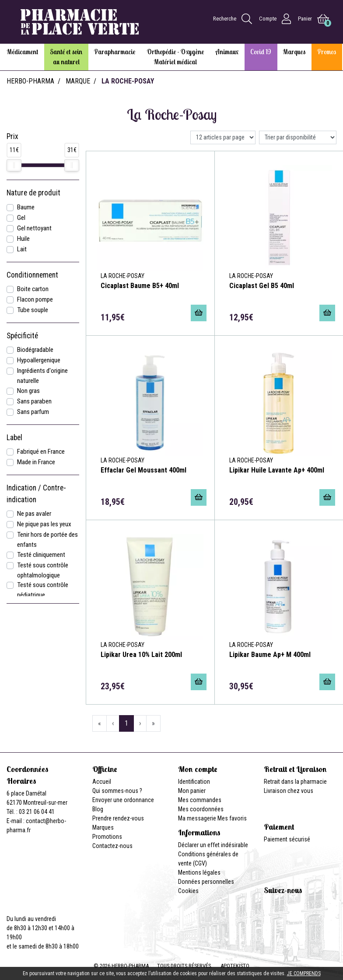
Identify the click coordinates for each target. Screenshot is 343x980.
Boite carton (33, 289)
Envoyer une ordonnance (123, 800)
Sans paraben (34, 401)
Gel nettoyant (34, 228)
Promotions (107, 837)
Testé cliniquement (41, 555)
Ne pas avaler (34, 514)
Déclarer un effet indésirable (213, 845)
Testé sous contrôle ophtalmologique (43, 570)
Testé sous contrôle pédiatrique (43, 590)
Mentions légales (199, 872)
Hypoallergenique (39, 360)
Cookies (188, 891)
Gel (21, 218)
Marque (78, 81)
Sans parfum (33, 412)
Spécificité (22, 336)
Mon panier (192, 791)
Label (14, 438)
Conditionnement (32, 275)
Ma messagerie (197, 818)
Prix (12, 136)
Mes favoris (232, 818)
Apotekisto (235, 966)
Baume (26, 207)
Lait (22, 249)
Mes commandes (200, 800)
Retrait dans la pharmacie (295, 782)
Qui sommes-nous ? (117, 791)
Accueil (102, 782)
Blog (98, 809)
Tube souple (33, 310)
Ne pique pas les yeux (44, 524)
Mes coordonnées (201, 809)
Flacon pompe (35, 299)
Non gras (28, 391)
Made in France (36, 462)
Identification (194, 782)
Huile (23, 239)
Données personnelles (206, 882)
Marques (103, 827)
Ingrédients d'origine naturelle (42, 376)
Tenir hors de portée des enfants (47, 540)
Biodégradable (35, 350)
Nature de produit (33, 193)
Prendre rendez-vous (118, 818)
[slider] (14, 165)
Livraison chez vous (289, 791)
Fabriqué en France (41, 452)
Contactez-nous (112, 846)
